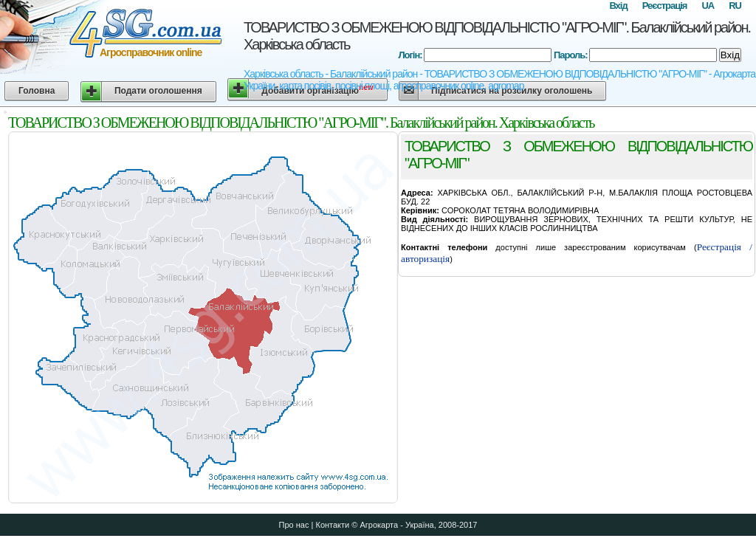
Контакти (332, 525)
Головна (37, 91)
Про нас (294, 525)
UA (708, 6)
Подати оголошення (158, 91)
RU (735, 6)
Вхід (618, 6)
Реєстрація (665, 6)
